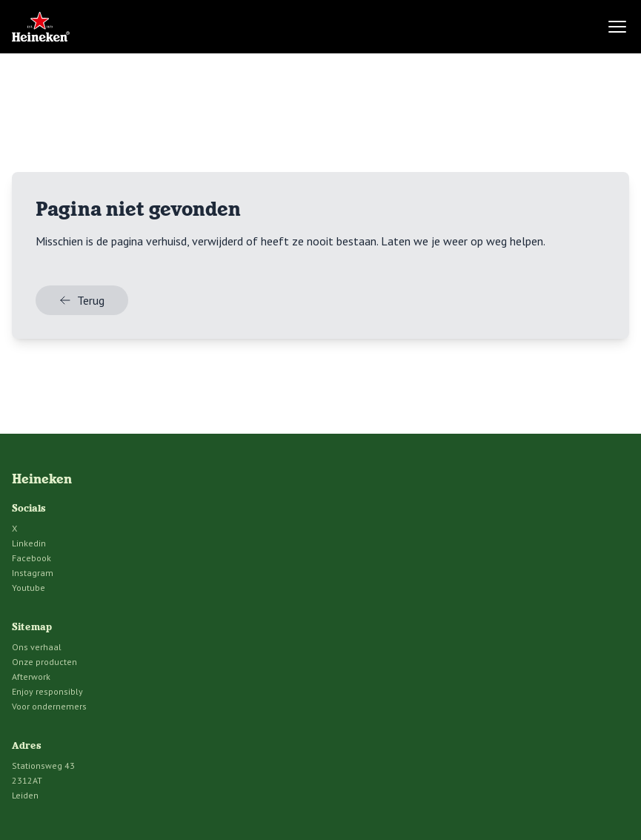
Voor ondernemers (49, 706)
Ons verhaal (37, 647)
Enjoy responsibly (47, 691)
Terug (82, 300)
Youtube (29, 588)
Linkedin (29, 543)
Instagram (33, 573)
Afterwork (31, 677)
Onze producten (44, 662)
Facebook (31, 558)
